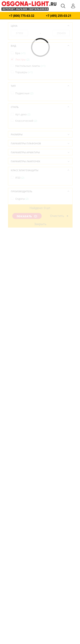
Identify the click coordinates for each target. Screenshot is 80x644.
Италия (22, 220)
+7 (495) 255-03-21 (59, 16)
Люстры (22, 59)
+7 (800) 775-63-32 (22, 16)
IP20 (20, 178)
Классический (26, 121)
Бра (20, 53)
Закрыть (40, 224)
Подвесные (24, 93)
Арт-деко (23, 114)
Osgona (22, 199)
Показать (27, 216)
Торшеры (24, 72)
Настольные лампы (30, 66)
